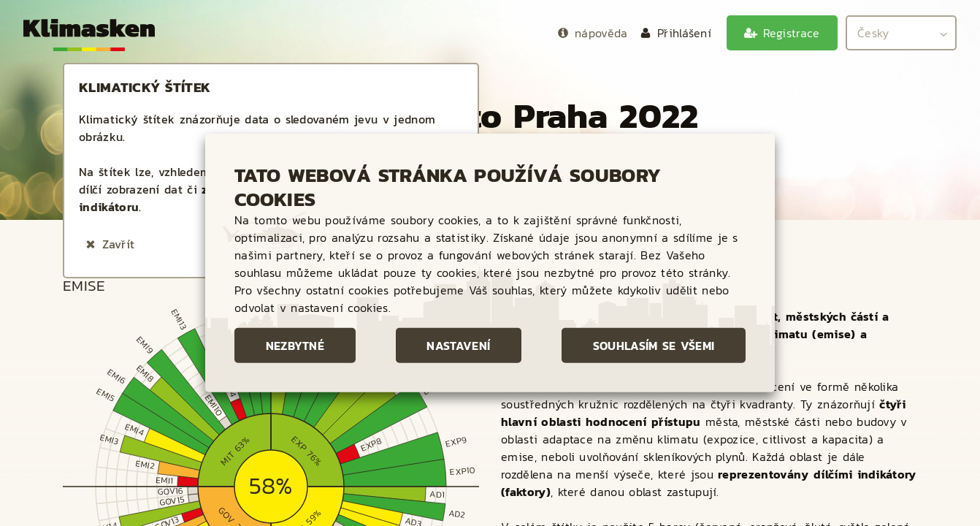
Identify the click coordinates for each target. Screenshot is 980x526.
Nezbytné (295, 346)
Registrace (792, 33)
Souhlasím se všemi (654, 346)
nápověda (601, 33)
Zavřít (118, 244)
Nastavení (458, 346)
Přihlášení (684, 33)
